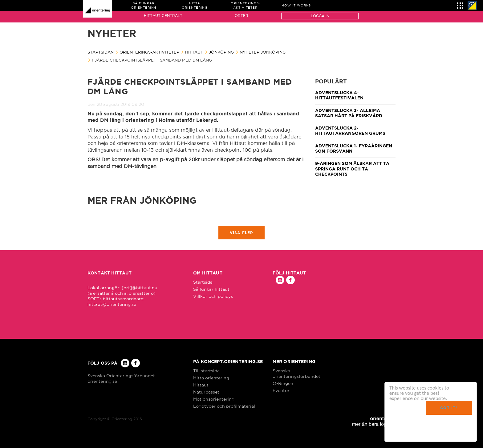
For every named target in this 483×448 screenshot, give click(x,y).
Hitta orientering (211, 378)
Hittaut (194, 52)
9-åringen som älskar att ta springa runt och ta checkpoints (352, 169)
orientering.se (102, 381)
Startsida (203, 282)
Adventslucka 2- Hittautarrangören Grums (350, 131)
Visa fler (242, 233)
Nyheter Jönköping (263, 52)
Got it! (449, 408)
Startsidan (101, 52)
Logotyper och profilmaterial (224, 406)
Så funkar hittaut (211, 289)
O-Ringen (283, 383)
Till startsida (206, 371)
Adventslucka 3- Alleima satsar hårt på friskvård (349, 113)
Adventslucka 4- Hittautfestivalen (339, 95)
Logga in (320, 16)
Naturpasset (206, 392)
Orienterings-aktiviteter (149, 52)
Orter (241, 16)
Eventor (281, 390)
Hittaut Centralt (163, 16)
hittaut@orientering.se (112, 304)
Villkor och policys (213, 296)
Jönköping (221, 52)
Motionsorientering (214, 399)
